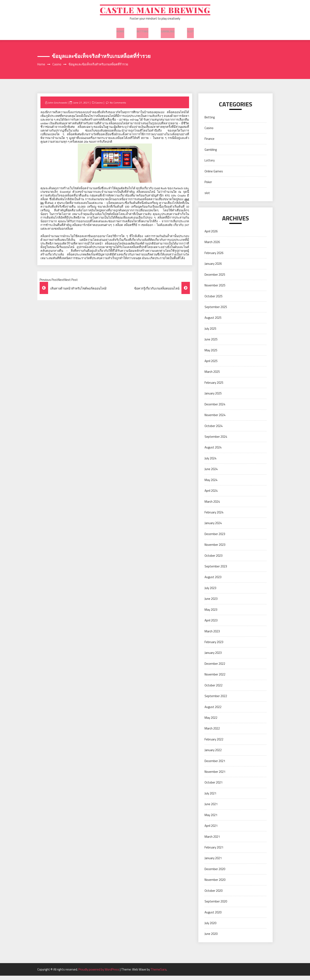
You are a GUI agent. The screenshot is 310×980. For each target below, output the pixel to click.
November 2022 (215, 679)
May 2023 (211, 614)
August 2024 (213, 452)
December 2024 (215, 408)
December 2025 (215, 279)
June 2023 (211, 603)
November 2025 (215, 290)
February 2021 (214, 852)
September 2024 (216, 441)
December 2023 (215, 538)
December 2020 (215, 873)
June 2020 (211, 938)
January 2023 (213, 657)
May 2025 (211, 354)
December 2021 (215, 765)
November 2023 (215, 549)
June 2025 (211, 344)
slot (190, 33)
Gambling (168, 33)
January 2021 (213, 862)
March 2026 (212, 246)
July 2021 (210, 798)
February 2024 (214, 517)
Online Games (214, 175)
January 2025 (213, 398)
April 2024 (211, 495)
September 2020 (216, 906)
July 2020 (210, 927)
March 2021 (212, 841)
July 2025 (210, 333)
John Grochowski (58, 107)
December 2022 (215, 668)
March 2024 (212, 506)
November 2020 (215, 884)
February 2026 (214, 257)
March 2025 (212, 376)
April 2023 (211, 625)
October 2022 (214, 689)
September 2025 (216, 311)
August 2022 (213, 711)
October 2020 (214, 895)
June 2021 (211, 808)
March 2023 (212, 635)
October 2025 (214, 300)
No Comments (119, 107)
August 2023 (213, 581)
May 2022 (211, 722)
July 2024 (210, 463)
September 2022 (216, 700)
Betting (143, 33)
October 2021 (214, 787)
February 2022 (214, 744)
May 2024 (211, 484)
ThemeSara (158, 974)
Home (120, 33)
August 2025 (213, 322)
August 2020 (213, 916)
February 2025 (214, 387)
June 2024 (211, 473)
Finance (209, 143)
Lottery (210, 165)
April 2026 (211, 236)
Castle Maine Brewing (155, 12)
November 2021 (215, 776)
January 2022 (213, 754)
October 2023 (214, 560)
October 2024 (214, 430)
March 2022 (212, 733)
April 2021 (211, 830)
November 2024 (215, 419)
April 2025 (211, 365)
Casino (100, 107)
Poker (208, 186)
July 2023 (210, 592)
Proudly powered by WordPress (99, 974)
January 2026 (213, 268)
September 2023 (216, 571)
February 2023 (214, 646)
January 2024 (213, 527)
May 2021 (211, 819)
